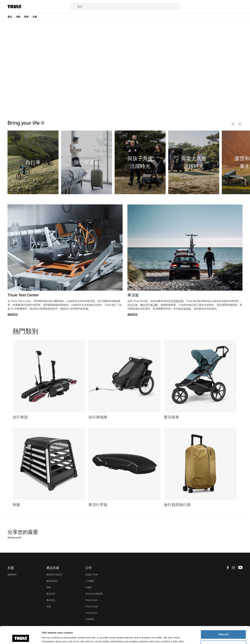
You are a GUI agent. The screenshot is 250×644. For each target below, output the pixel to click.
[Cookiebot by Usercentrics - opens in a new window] (21, 638)
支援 (49, 606)
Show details (49, 638)
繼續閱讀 (13, 314)
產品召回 (51, 594)
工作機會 (90, 581)
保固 (49, 587)
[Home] (39, 7)
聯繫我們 (12, 575)
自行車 (134, 305)
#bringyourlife (14, 538)
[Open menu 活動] (20, 17)
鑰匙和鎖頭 (52, 581)
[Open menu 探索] (28, 17)
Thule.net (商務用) (94, 594)
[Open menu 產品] (12, 17)
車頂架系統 (185, 309)
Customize (224, 628)
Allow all (223, 618)
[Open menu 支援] (37, 17)
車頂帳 (154, 305)
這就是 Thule (92, 575)
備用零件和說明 (54, 575)
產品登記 (51, 600)
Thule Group (92, 606)
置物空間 (178, 301)
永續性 (89, 587)
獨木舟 (144, 305)
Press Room (92, 600)
